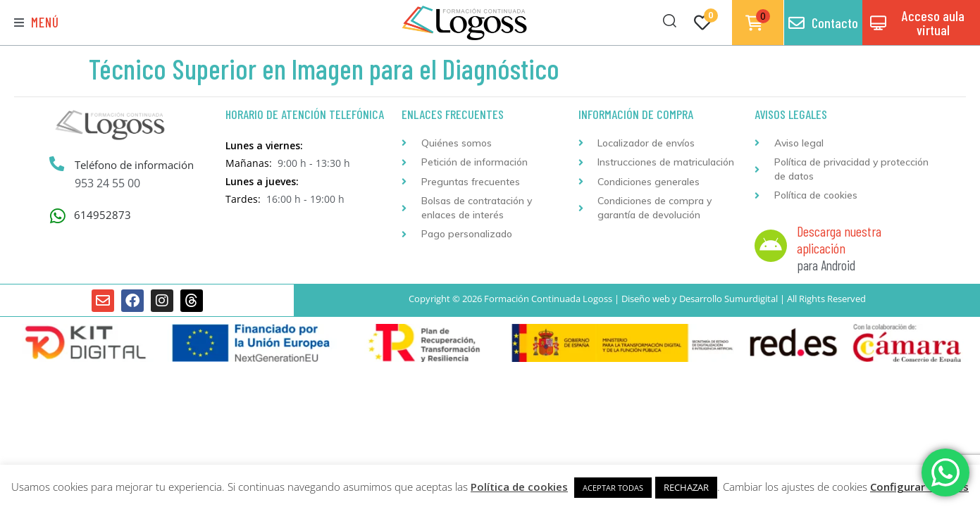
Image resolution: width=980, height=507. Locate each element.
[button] (37, 23)
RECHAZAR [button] (686, 487)
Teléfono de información (135, 165)
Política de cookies (519, 487)
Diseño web (646, 299)
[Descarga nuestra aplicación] (771, 246)
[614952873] (58, 216)
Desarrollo (701, 299)
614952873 (103, 215)
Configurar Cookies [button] (919, 487)
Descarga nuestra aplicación (839, 239)
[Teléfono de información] (57, 164)
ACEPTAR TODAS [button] (613, 488)
